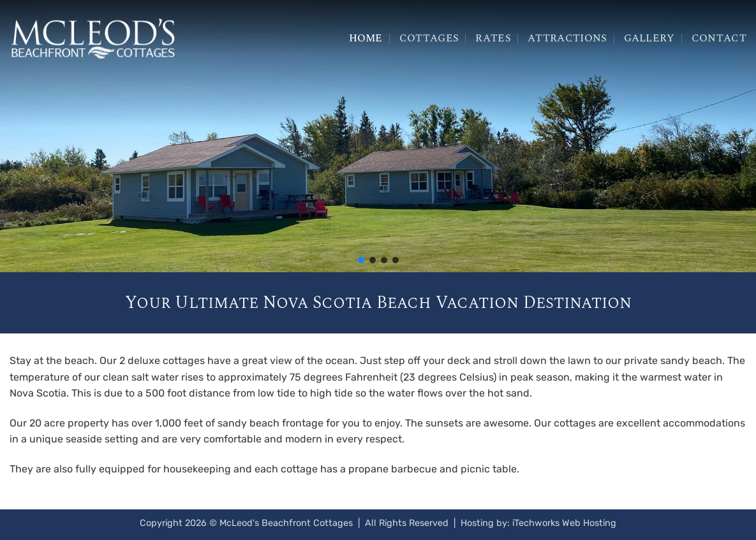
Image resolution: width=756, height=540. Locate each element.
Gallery (649, 38)
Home (366, 38)
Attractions (567, 38)
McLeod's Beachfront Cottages (286, 523)
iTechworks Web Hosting (564, 523)
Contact (719, 38)
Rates (493, 38)
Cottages (429, 38)
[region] (378, 136)
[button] (361, 260)
